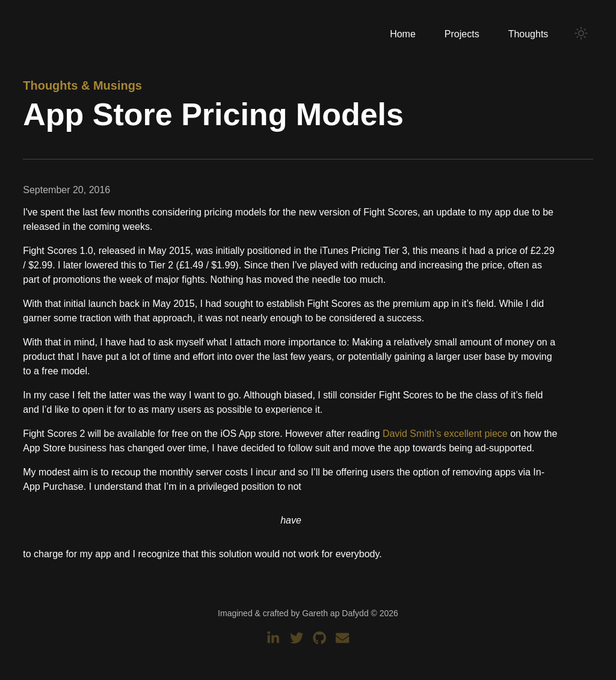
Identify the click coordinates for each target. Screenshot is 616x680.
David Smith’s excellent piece (445, 434)
